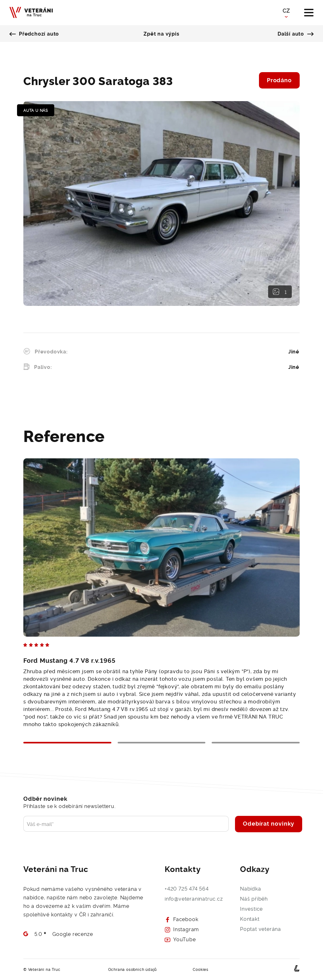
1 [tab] (67, 743)
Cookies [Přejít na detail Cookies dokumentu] (201, 969)
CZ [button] (286, 10)
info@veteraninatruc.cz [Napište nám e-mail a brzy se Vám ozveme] (194, 898)
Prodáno (279, 79)
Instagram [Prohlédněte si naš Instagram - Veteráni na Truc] (182, 929)
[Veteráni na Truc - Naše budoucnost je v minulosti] (31, 13)
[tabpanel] (161, 586)
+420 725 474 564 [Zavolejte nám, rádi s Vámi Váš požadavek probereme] (187, 888)
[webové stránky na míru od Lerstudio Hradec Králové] (297, 968)
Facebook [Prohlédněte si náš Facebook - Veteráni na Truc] (181, 919)
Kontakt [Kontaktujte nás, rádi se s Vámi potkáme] (250, 919)
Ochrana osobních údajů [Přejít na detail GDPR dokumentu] (133, 969)
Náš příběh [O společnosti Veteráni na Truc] (254, 898)
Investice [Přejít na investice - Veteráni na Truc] (251, 908)
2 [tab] (162, 743)
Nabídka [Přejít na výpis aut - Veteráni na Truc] (251, 888)
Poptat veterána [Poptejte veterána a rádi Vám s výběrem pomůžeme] (261, 929)
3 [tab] (256, 743)
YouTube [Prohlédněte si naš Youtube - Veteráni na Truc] (180, 939)
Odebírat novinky (269, 823)
